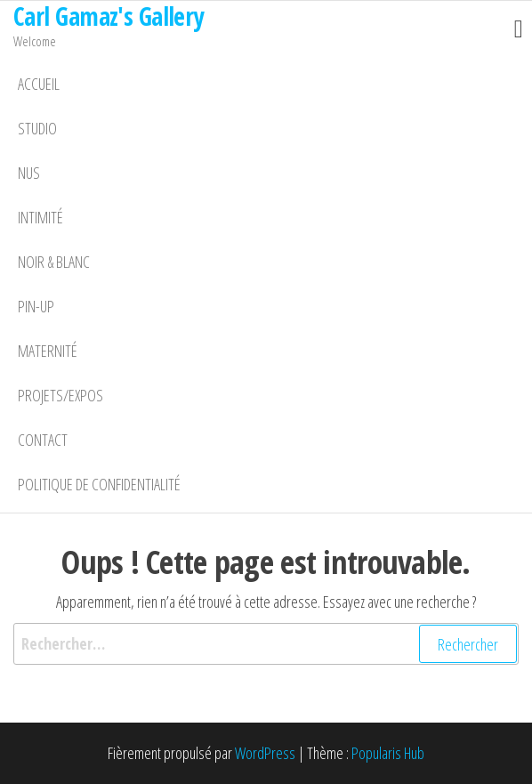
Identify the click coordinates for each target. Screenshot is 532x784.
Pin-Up (36, 306)
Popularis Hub (388, 753)
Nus (29, 173)
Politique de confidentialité (99, 484)
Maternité (48, 351)
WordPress (265, 753)
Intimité (40, 217)
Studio (37, 128)
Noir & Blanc (54, 262)
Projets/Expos (60, 395)
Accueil (39, 84)
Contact (43, 440)
